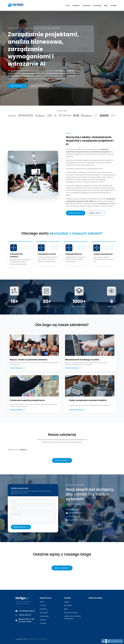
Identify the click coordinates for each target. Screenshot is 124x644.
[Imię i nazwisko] (33, 503)
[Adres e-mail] (33, 509)
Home (42, 602)
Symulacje (86, 5)
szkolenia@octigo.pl (74, 514)
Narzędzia (68, 605)
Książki (67, 602)
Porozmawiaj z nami (115, 641)
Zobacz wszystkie (62, 568)
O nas (67, 5)
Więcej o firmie (96, 214)
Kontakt (113, 5)
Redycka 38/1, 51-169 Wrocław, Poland (80, 521)
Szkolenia (76, 5)
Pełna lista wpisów (71, 613)
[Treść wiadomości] (33, 519)
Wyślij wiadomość (21, 528)
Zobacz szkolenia (62, 462)
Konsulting (97, 5)
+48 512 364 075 (73, 518)
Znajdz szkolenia (17, 86)
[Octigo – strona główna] (16, 5)
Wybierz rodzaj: (13, 451)
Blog (106, 5)
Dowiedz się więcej (39, 86)
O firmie (43, 605)
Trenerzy (43, 623)
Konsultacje (44, 616)
